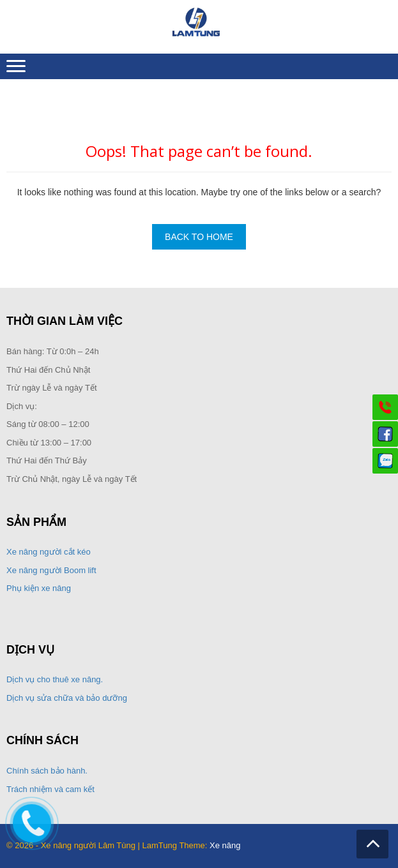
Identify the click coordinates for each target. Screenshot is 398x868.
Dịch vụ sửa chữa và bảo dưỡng (68, 698)
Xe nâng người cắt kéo (49, 552)
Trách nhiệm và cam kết (50, 789)
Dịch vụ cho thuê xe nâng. (55, 679)
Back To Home (199, 237)
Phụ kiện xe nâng (39, 588)
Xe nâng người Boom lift (51, 570)
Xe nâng (225, 845)
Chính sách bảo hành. (47, 771)
